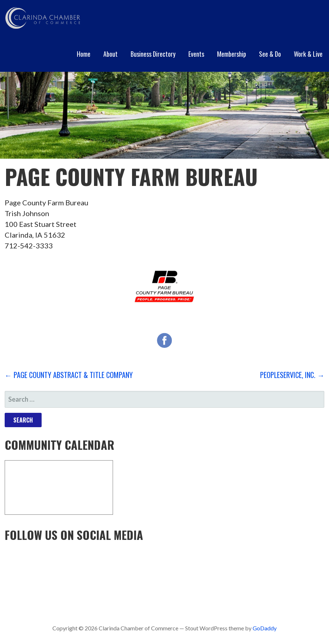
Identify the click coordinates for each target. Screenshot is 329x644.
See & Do (270, 54)
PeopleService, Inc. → (292, 375)
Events (196, 54)
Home (84, 54)
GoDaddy (265, 628)
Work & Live (308, 54)
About (111, 54)
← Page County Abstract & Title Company (69, 375)
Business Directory (153, 54)
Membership (232, 54)
